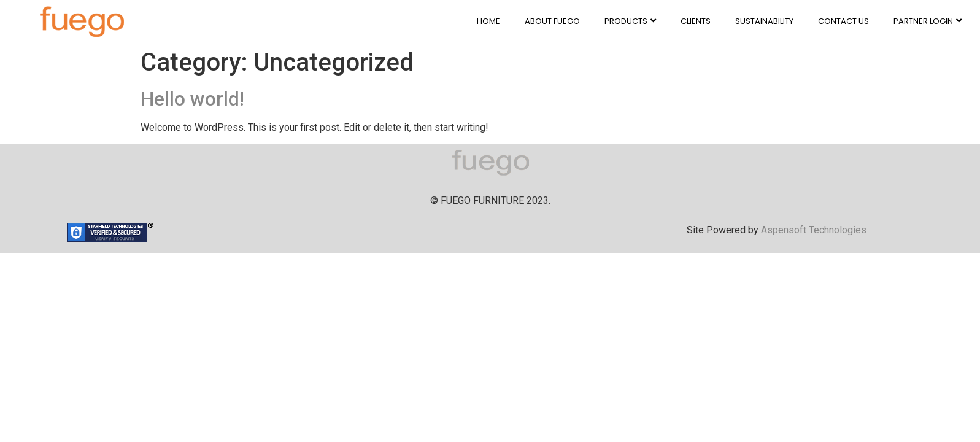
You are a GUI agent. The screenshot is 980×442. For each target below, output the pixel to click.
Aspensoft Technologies (814, 230)
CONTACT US (843, 21)
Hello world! (192, 99)
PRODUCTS (630, 21)
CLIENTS (696, 21)
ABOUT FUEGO (552, 21)
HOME (488, 21)
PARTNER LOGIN (928, 21)
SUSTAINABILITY (764, 21)
